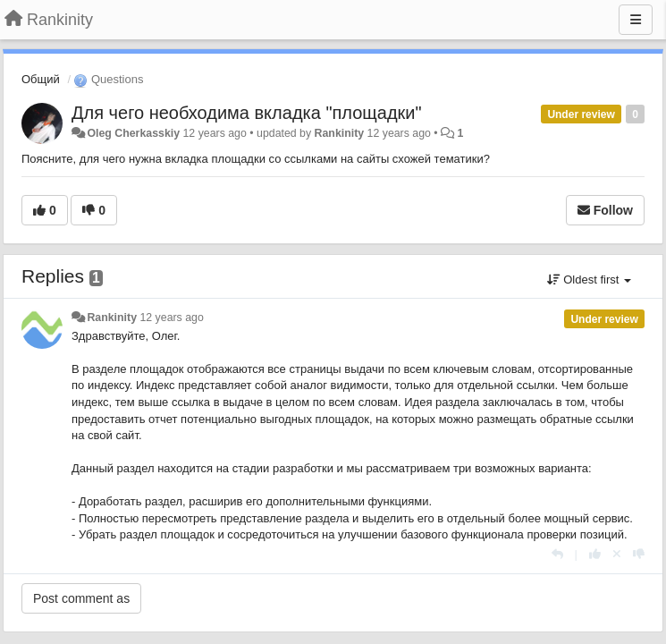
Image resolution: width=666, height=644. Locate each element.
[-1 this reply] (639, 554)
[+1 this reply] (595, 554)
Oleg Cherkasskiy (133, 133)
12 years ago (171, 318)
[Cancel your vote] (617, 554)
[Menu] (636, 20)
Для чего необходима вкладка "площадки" (247, 113)
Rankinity (340, 133)
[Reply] (557, 554)
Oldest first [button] (589, 280)
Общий (41, 79)
